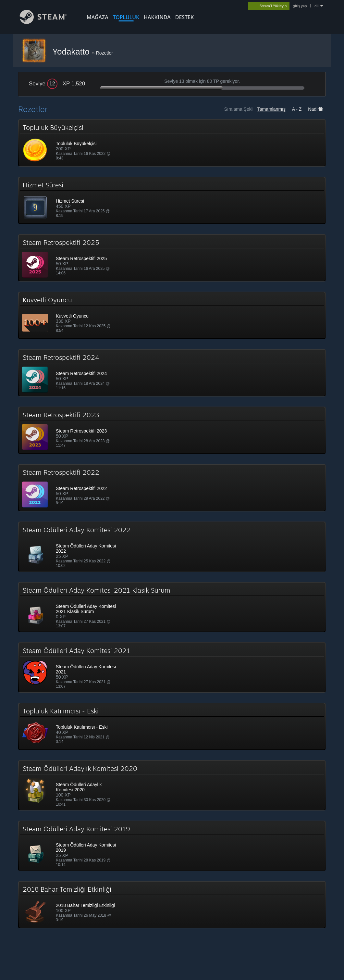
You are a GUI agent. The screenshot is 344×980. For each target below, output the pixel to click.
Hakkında (157, 17)
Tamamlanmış (271, 109)
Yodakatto (72, 52)
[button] (172, 143)
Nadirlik (316, 109)
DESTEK (184, 17)
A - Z (297, 109)
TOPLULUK (126, 17)
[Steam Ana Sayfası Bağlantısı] (48, 22)
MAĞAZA (98, 17)
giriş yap (300, 6)
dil (317, 6)
